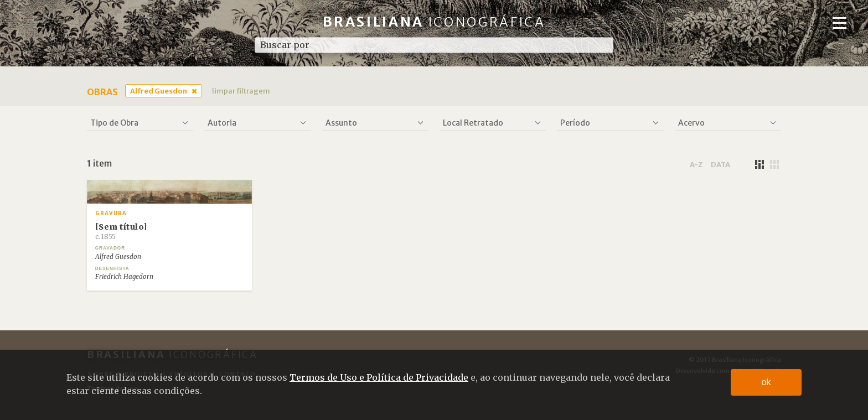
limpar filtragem (241, 91)
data (720, 164)
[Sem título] (121, 231)
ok (766, 382)
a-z (696, 164)
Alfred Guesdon (159, 91)
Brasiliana (434, 22)
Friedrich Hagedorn (124, 277)
